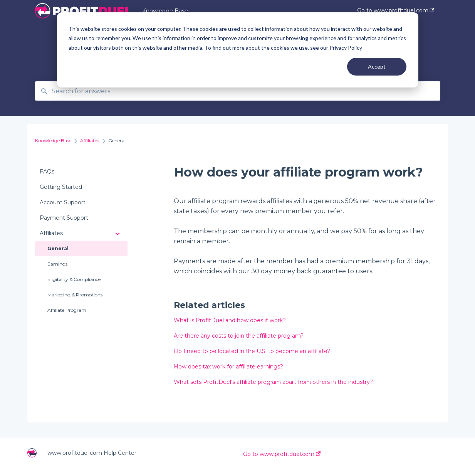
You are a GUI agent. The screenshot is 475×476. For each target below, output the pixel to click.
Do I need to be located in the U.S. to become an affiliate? (252, 351)
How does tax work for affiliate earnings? (228, 367)
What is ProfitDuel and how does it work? (230, 320)
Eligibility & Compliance (74, 279)
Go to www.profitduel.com (282, 454)
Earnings (57, 264)
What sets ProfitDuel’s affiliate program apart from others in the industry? (273, 382)
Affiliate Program (67, 310)
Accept (377, 66)
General (58, 248)
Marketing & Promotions (75, 295)
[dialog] (238, 50)
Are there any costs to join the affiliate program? (239, 336)
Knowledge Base (165, 11)
